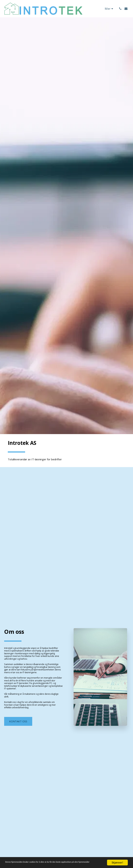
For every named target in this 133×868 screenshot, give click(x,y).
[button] (120, 9)
